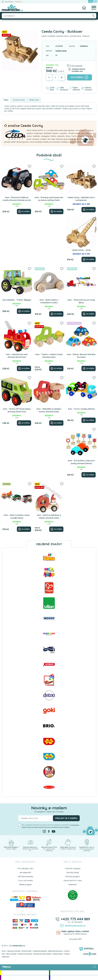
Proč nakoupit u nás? (25, 869)
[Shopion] (87, 949)
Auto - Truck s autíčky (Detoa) (81, 409)
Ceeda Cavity (61, 51)
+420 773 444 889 (75, 919)
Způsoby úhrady (73, 873)
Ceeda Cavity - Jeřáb (81, 250)
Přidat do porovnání (86, 88)
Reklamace (73, 885)
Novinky (74, 973)
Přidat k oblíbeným (74, 88)
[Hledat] (94, 16)
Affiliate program (25, 885)
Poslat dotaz (50, 88)
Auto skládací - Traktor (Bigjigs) (17, 301)
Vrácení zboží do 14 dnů (73, 881)
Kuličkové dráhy (58, 954)
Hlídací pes (34, 100)
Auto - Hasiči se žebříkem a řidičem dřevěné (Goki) (49, 517)
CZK (91, 1)
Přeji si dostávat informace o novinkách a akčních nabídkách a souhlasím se (50, 826)
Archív (4, 951)
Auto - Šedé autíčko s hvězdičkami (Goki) (49, 301)
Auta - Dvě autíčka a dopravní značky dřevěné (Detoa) (81, 462)
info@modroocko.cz (75, 926)
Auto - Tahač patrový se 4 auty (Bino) (81, 301)
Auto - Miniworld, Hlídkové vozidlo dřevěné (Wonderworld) (17, 200)
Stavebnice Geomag (14, 951)
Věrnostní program (73, 877)
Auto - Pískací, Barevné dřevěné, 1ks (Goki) (81, 356)
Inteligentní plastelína (40, 951)
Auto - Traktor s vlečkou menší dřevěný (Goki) (49, 356)
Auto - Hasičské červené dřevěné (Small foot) (17, 356)
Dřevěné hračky (27, 951)
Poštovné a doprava (73, 869)
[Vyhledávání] (49, 16)
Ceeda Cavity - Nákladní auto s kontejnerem (81, 199)
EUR (95, 1)
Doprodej (74, 978)
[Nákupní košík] (84, 8)
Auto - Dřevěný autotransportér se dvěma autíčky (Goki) (49, 199)
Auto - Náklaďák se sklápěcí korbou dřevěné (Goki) (49, 411)
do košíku (79, 77)
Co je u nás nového (25, 881)
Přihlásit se (19, 2)
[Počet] (55, 77)
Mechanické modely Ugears (42, 954)
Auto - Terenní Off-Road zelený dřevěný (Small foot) (17, 411)
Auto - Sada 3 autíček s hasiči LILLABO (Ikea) (17, 517)
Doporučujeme (25, 978)
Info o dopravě (74, 66)
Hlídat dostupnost (62, 88)
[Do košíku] (24, 214)
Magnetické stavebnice (55, 951)
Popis (6, 100)
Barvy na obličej (11, 954)
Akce (25, 973)
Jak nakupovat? (25, 873)
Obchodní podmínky (25, 877)
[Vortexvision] (90, 954)
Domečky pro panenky (25, 954)
